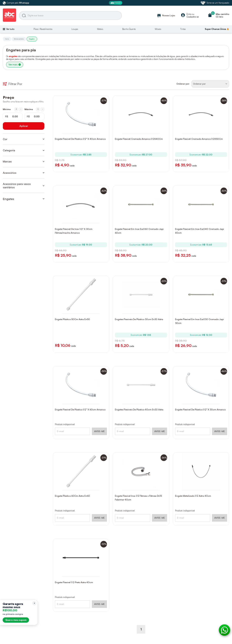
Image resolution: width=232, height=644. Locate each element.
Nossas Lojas (166, 15)
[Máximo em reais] (34, 117)
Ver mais (15, 64)
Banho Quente (129, 29)
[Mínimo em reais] (13, 117)
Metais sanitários (19, 39)
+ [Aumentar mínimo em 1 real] (16, 109)
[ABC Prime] (116, 3)
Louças (75, 29)
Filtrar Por (13, 84)
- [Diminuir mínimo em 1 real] (21, 109)
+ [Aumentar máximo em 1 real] (38, 109)
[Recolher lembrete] (34, 603)
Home (7, 39)
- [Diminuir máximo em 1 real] (43, 109)
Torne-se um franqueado (215, 3)
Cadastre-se (193, 17)
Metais (100, 29)
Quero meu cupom (16, 620)
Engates (32, 39)
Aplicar (24, 126)
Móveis (158, 29)
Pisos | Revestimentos (43, 29)
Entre (189, 14)
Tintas (183, 29)
